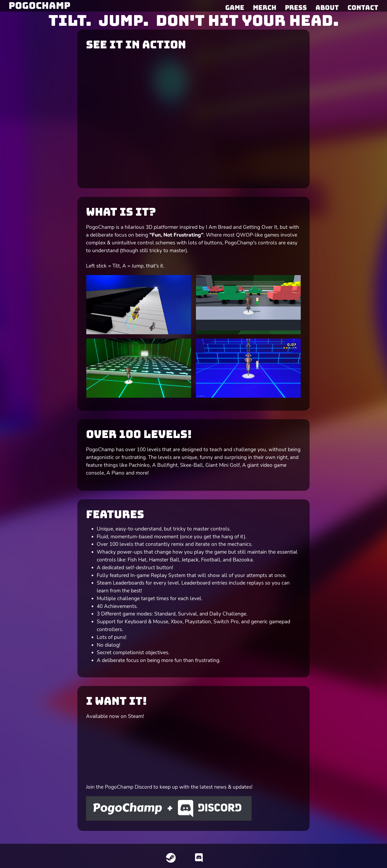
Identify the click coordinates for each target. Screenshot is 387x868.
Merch (265, 8)
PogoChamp (40, 6)
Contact (363, 8)
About (327, 8)
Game (235, 8)
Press (296, 8)
